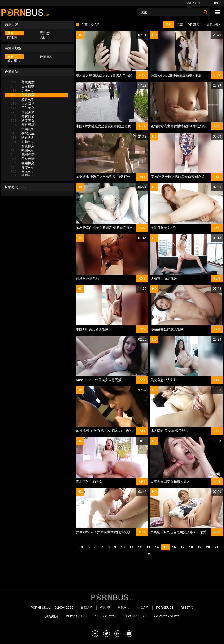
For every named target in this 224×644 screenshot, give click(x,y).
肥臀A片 (22, 99)
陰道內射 (23, 138)
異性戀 (45, 33)
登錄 (189, 3)
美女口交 (23, 116)
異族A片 (22, 167)
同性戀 (12, 37)
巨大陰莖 (23, 103)
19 (199, 547)
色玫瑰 (105, 608)
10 (123, 547)
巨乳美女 (23, 108)
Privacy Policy (166, 616)
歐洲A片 (22, 150)
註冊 (198, 3)
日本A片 (22, 172)
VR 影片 (194, 25)
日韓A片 (87, 608)
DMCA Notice (77, 616)
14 (157, 547)
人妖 (43, 37)
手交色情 (23, 159)
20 (208, 547)
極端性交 (23, 163)
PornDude (165, 608)
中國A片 (22, 129)
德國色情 (23, 155)
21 (216, 547)
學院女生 (23, 133)
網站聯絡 (52, 616)
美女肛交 (23, 86)
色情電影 (46, 56)
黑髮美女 (23, 120)
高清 (180, 25)
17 (182, 547)
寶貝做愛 (23, 95)
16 (174, 547)
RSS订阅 (187, 608)
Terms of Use (135, 616)
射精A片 (22, 142)
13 (148, 547)
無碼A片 (123, 608)
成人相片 (14, 61)
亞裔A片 (22, 91)
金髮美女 (23, 112)
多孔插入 (23, 146)
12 (140, 547)
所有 (10, 33)
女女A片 (143, 608)
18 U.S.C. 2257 (106, 616)
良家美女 (23, 82)
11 (131, 547)
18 (191, 547)
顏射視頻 (23, 125)
